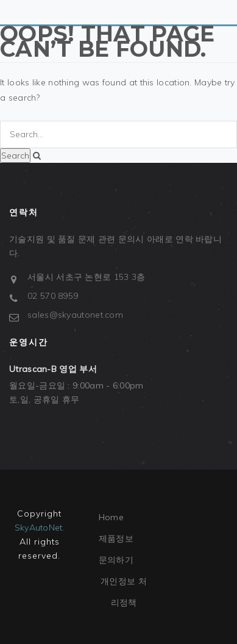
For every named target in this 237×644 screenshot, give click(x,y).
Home (111, 517)
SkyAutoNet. (40, 528)
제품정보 (116, 538)
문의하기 (116, 560)
